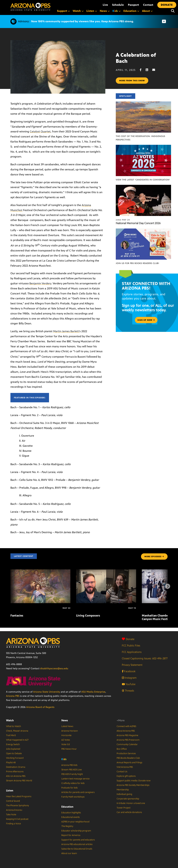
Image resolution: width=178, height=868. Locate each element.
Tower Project (124, 808)
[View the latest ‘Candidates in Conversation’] (143, 147)
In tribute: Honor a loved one (131, 803)
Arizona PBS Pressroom (128, 740)
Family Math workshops (73, 797)
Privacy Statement (132, 665)
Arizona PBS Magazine (127, 735)
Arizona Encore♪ (14, 810)
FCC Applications (132, 652)
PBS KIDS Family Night (72, 774)
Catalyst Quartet (40, 131)
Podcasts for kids (69, 788)
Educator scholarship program (76, 831)
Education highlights (71, 813)
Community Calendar (127, 744)
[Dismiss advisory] (164, 21)
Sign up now (146, 320)
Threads (128, 691)
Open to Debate (14, 753)
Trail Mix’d (11, 735)
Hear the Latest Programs (19, 796)
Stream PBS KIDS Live (72, 770)
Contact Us (122, 772)
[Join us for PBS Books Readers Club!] (143, 230)
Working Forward (15, 758)
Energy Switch (13, 744)
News (65, 720)
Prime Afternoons (15, 772)
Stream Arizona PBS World (19, 781)
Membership (123, 790)
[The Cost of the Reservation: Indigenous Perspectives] (143, 103)
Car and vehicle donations (129, 812)
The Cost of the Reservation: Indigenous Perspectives (140, 138)
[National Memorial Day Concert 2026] (143, 187)
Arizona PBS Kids (69, 765)
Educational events (70, 817)
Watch (10, 720)
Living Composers (88, 616)
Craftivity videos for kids (73, 783)
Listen (10, 790)
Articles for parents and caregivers (78, 792)
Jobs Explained (13, 749)
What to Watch (13, 726)
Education (67, 807)
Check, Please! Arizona (17, 731)
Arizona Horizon (70, 731)
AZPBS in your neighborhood (75, 822)
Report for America (71, 835)
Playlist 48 (11, 763)
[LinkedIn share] (149, 70)
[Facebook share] (142, 70)
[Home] (30, 7)
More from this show (132, 81)
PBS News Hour (69, 749)
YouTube (129, 684)
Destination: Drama (16, 767)
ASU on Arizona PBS (16, 776)
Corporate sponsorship (128, 799)
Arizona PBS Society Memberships (133, 785)
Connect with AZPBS (126, 726)
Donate (128, 639)
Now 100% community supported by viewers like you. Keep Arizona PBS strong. (82, 21)
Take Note (11, 815)
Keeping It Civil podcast (17, 819)
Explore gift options (126, 776)
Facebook (129, 671)
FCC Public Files (131, 646)
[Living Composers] (106, 571)
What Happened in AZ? (17, 740)
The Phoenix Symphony (17, 806)
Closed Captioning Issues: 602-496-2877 (145, 658)
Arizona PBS (13, 696)
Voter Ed (66, 744)
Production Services (126, 753)
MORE (154, 557)
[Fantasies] (40, 571)
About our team (69, 853)
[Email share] (155, 70)
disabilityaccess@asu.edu (54, 668)
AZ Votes (66, 740)
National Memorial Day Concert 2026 (138, 223)
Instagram (129, 678)
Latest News (67, 726)
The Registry (67, 826)
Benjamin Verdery (40, 283)
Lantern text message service (75, 779)
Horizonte (66, 735)
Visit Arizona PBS (125, 767)
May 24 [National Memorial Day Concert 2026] (123, 220)
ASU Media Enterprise (93, 692)
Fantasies (17, 616)
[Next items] (168, 586)
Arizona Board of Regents (40, 707)
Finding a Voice (13, 824)
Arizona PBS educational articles (77, 844)
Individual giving (124, 794)
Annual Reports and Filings (129, 763)
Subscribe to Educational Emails (77, 849)
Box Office (122, 749)
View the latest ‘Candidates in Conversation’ (143, 180)
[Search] (173, 11)
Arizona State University (47, 692)
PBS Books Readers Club (128, 758)
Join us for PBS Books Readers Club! (137, 263)
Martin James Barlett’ (66, 331)
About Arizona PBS (126, 731)
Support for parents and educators (78, 840)
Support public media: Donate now (134, 781)
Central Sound (13, 801)
